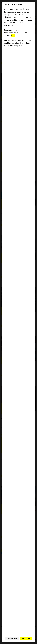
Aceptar (26, 638)
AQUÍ (13, 35)
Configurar (12, 638)
